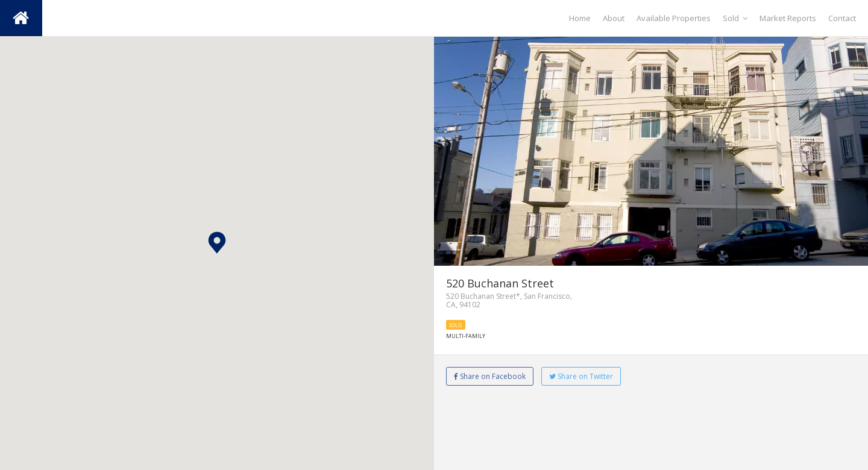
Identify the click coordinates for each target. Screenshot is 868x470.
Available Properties (674, 18)
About (614, 18)
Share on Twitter (581, 376)
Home (580, 18)
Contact (842, 18)
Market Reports (788, 18)
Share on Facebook (490, 376)
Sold (735, 18)
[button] (217, 243)
